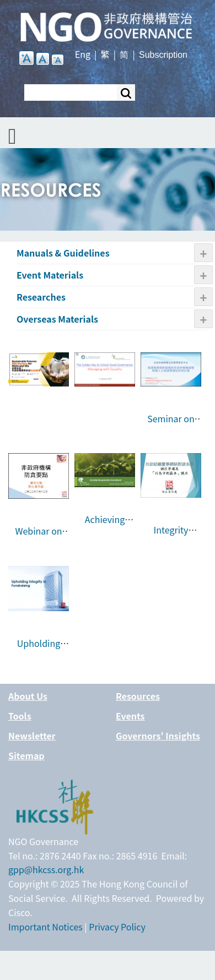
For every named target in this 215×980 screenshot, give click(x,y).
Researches (41, 297)
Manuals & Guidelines (63, 253)
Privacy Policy (117, 927)
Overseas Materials (57, 319)
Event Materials (50, 275)
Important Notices (45, 927)
